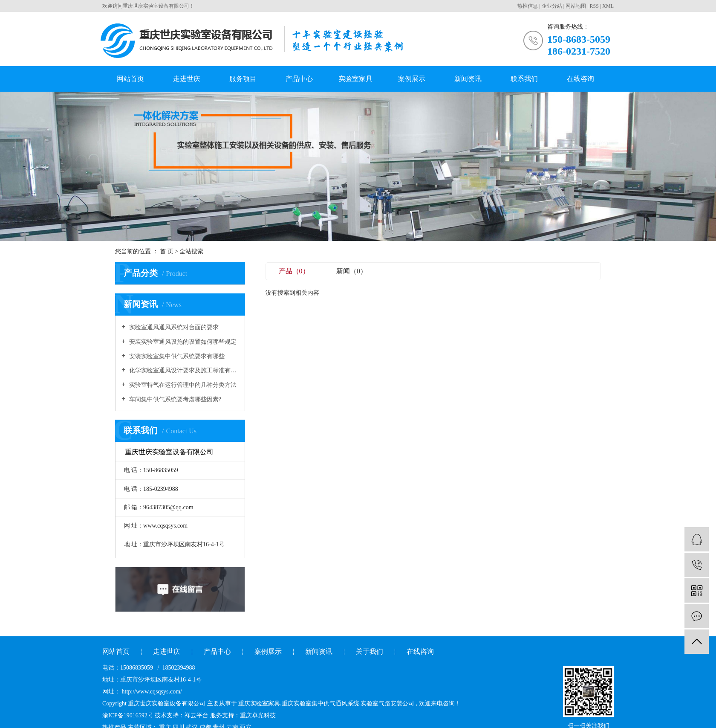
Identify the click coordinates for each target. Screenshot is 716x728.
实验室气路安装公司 (387, 703)
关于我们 (370, 651)
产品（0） (294, 271)
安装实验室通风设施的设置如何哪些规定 (182, 342)
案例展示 (412, 79)
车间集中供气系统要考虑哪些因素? (174, 399)
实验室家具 (355, 79)
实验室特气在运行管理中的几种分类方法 (182, 385)
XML (608, 6)
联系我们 (524, 79)
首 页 (167, 251)
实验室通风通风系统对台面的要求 (173, 327)
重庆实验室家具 (259, 703)
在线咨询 (580, 79)
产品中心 (299, 79)
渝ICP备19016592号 (128, 715)
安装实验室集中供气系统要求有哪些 (176, 356)
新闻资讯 (468, 79)
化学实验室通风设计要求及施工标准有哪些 (183, 370)
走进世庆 (187, 79)
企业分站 (552, 6)
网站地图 (576, 6)
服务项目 (243, 79)
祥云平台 (196, 715)
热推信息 (528, 6)
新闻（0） (352, 271)
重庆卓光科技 (258, 715)
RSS (594, 6)
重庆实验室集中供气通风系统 (320, 703)
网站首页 (130, 79)
